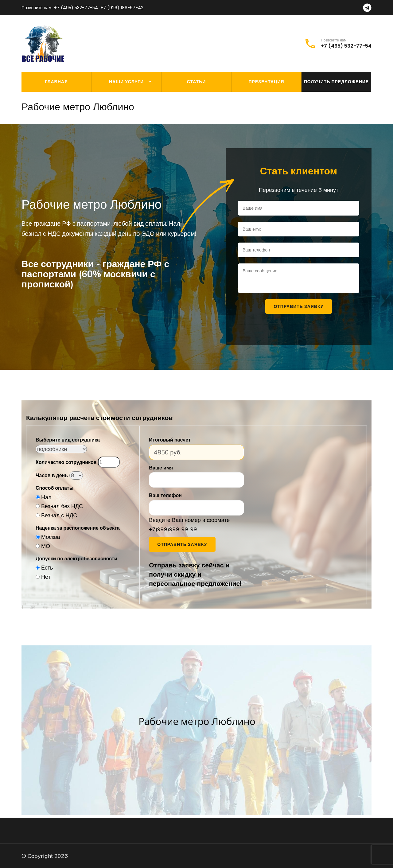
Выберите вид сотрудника (68, 440)
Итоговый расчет (170, 440)
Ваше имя (161, 468)
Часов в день (52, 475)
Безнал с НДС (59, 515)
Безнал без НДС (62, 506)
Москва (51, 537)
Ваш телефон (165, 495)
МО (46, 546)
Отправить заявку (182, 544)
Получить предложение (336, 82)
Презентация (266, 82)
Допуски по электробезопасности (76, 559)
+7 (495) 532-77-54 (76, 8)
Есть (47, 568)
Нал (46, 497)
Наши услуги (126, 82)
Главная (56, 82)
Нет (46, 577)
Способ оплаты (54, 488)
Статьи (196, 82)
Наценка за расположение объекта (78, 528)
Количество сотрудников (66, 462)
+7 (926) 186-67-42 (122, 8)
